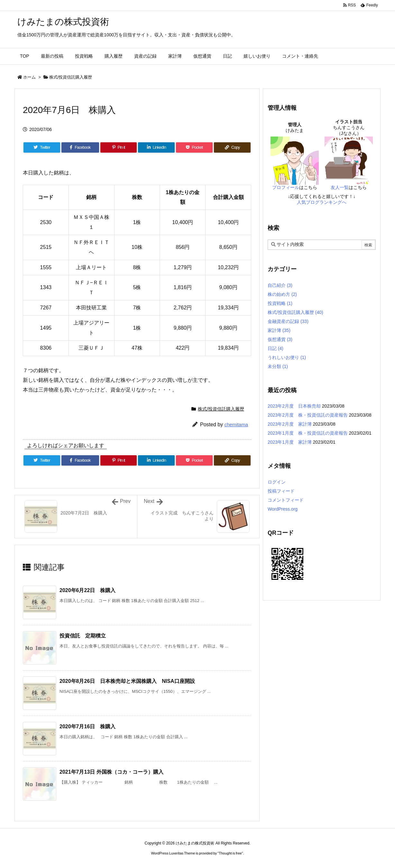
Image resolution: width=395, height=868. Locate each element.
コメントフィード (286, 500)
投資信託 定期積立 (83, 636)
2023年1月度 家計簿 (290, 442)
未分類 (278, 366)
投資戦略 (280, 303)
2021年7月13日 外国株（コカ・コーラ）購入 (111, 772)
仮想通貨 (280, 339)
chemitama (236, 425)
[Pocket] (194, 147)
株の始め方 (282, 294)
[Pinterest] (119, 147)
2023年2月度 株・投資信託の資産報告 (308, 415)
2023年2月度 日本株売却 (294, 406)
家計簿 (279, 330)
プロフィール (286, 187)
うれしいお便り (287, 357)
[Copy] (232, 147)
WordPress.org (283, 509)
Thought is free (230, 853)
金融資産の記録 (288, 321)
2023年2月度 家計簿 (290, 424)
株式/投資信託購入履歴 (71, 77)
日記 (276, 348)
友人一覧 (340, 187)
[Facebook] (80, 147)
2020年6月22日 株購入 (87, 590)
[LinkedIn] (156, 147)
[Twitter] (42, 147)
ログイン (277, 482)
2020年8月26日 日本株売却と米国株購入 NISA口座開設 (127, 681)
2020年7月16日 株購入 (87, 726)
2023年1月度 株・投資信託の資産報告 (308, 433)
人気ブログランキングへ (322, 202)
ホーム (29, 77)
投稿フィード (281, 491)
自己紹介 (280, 285)
